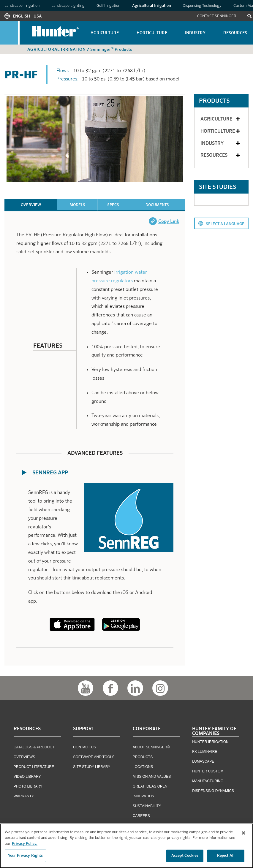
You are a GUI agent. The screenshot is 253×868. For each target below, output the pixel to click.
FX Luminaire (205, 752)
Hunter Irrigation (210, 742)
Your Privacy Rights (25, 856)
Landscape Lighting (68, 6)
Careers (141, 816)
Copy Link (169, 222)
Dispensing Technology (202, 6)
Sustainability (147, 806)
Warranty (24, 796)
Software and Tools (94, 757)
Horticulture (152, 33)
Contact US (84, 747)
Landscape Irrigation (22, 6)
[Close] (243, 833)
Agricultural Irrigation (151, 6)
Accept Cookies (185, 856)
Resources (235, 33)
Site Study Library (92, 767)
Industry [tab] (221, 144)
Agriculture (105, 33)
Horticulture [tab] (221, 131)
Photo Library (28, 786)
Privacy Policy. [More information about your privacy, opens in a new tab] (25, 844)
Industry (195, 33)
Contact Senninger (217, 16)
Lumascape (203, 761)
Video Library (27, 777)
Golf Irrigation (108, 6)
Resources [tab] (221, 156)
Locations (143, 767)
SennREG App (50, 473)
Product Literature (34, 767)
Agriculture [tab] (221, 119)
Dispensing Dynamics (213, 791)
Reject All (226, 856)
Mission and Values (152, 777)
